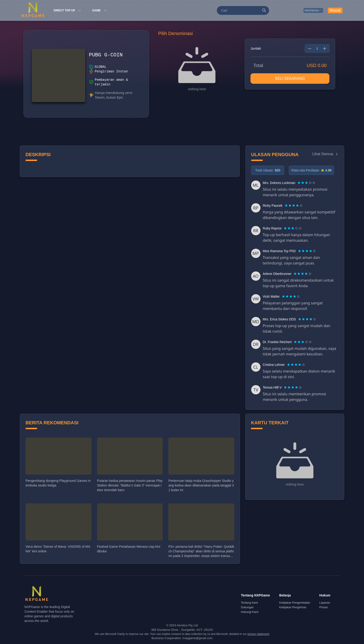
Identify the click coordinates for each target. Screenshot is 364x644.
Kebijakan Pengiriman (293, 607)
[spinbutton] (317, 48)
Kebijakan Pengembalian (295, 603)
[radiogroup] (306, 183)
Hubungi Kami (250, 612)
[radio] (299, 183)
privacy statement (258, 634)
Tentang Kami (249, 603)
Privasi (324, 607)
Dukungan (247, 607)
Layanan (325, 603)
